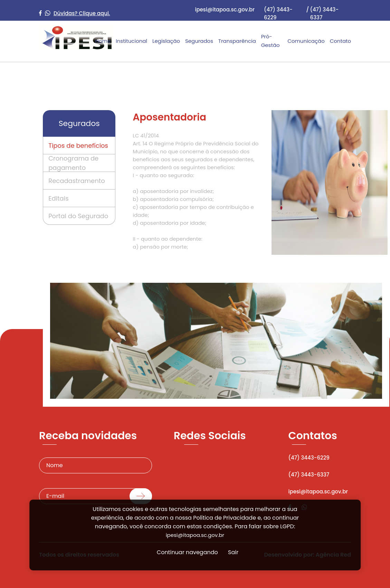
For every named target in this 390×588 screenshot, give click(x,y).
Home (103, 41)
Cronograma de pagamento (73, 163)
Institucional (131, 41)
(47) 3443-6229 (278, 13)
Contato (340, 41)
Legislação (166, 41)
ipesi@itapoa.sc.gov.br (225, 9)
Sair (233, 552)
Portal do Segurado (78, 216)
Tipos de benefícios (78, 146)
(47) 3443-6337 (325, 13)
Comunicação (306, 41)
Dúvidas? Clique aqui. (82, 13)
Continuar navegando (187, 552)
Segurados (199, 41)
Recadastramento (77, 181)
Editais (58, 198)
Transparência (237, 41)
